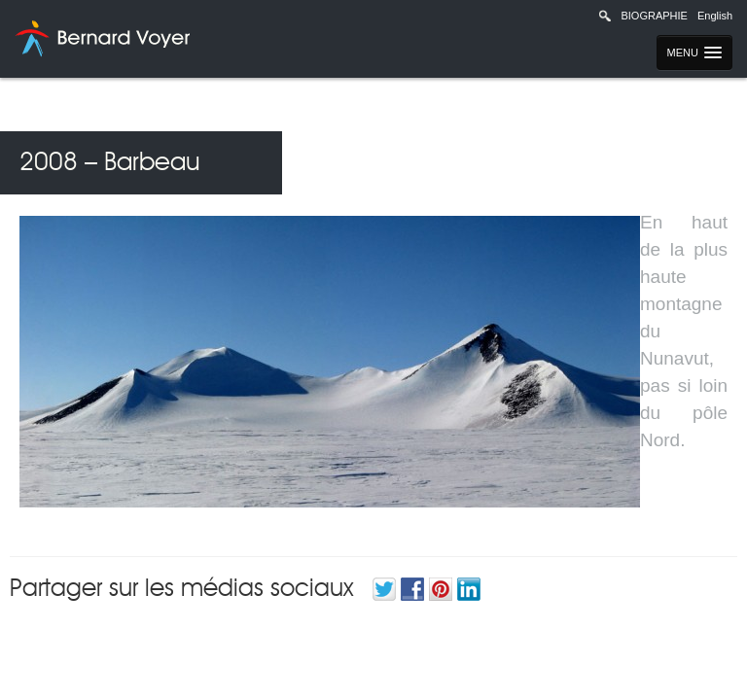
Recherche (605, 16)
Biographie (654, 16)
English (715, 16)
